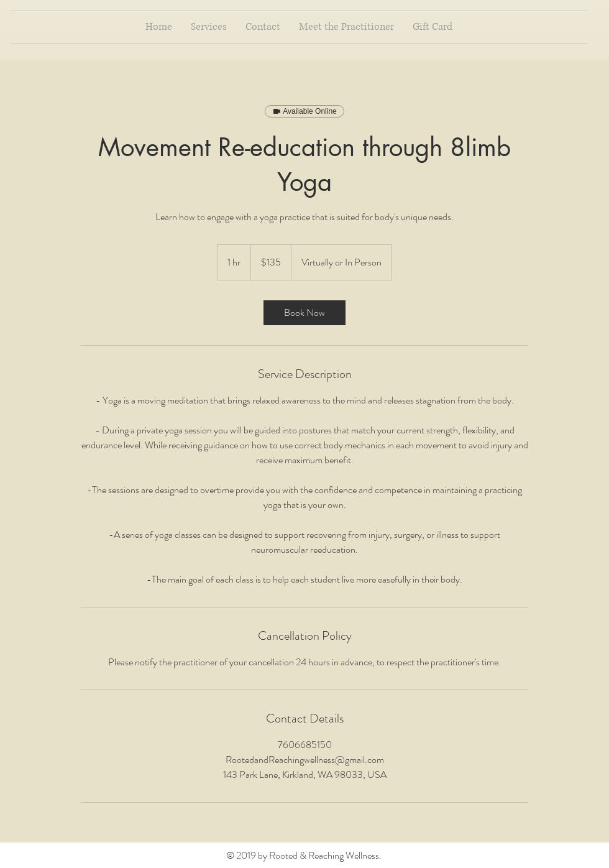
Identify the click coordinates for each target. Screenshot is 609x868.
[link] (304, 313)
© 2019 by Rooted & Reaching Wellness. (305, 855)
